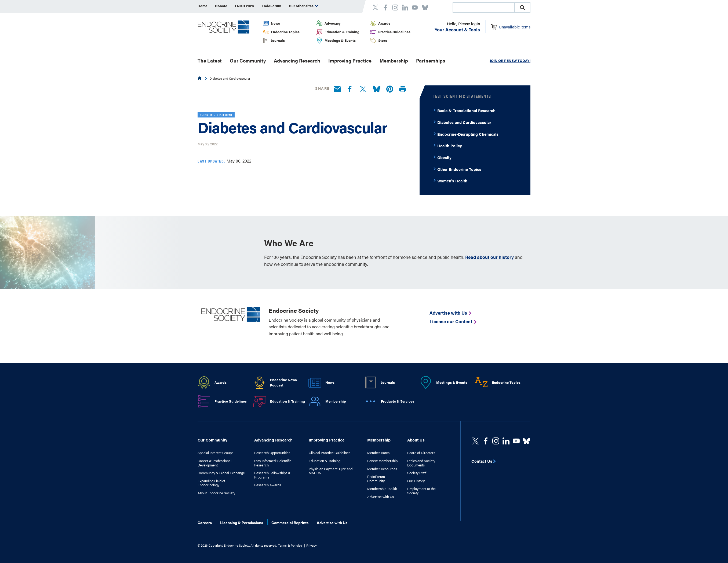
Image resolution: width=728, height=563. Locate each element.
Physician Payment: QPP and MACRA (331, 471)
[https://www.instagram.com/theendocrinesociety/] (496, 441)
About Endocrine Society (216, 493)
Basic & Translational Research (466, 110)
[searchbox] (484, 8)
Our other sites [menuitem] (303, 6)
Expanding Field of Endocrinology (211, 483)
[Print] (403, 89)
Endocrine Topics (285, 32)
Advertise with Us (381, 497)
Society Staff (417, 473)
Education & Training (342, 32)
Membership (394, 60)
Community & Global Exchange (221, 473)
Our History (416, 481)
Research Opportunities (272, 453)
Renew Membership (382, 461)
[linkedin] (516, 441)
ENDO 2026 (244, 6)
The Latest (210, 60)
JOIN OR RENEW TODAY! (510, 60)
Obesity (444, 157)
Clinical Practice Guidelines (330, 453)
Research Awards (268, 485)
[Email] (337, 89)
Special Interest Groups (215, 453)
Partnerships (431, 60)
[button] (522, 8)
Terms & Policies (290, 545)
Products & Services (398, 401)
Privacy (312, 545)
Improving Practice (350, 60)
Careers (205, 522)
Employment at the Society (421, 491)
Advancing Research (297, 60)
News (275, 23)
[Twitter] (363, 89)
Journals (278, 40)
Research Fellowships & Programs (272, 475)
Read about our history (489, 257)
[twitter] (475, 441)
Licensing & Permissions (242, 522)
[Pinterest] (390, 89)
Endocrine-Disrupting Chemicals (468, 134)
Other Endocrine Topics (459, 169)
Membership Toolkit (382, 489)
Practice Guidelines (394, 32)
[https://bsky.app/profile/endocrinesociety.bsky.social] (526, 441)
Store (383, 40)
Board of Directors (421, 453)
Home (202, 6)
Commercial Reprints (290, 522)
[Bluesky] (377, 89)
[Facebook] (350, 89)
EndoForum (271, 6)
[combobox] (483, 8)
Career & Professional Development (214, 463)
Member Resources (382, 469)
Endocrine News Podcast (283, 382)
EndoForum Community (376, 479)
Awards (384, 23)
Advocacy (333, 23)
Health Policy (450, 146)
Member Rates (378, 453)
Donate (221, 6)
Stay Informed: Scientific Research (273, 463)
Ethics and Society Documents (421, 463)
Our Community (248, 60)
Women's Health (452, 181)
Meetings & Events (340, 40)
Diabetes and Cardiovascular (464, 122)
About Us (416, 440)
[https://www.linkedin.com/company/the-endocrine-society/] (506, 441)
